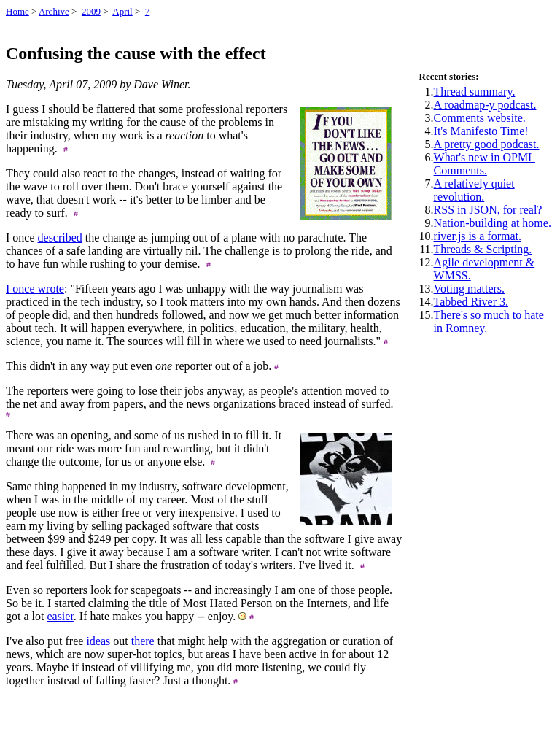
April (122, 11)
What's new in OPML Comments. (485, 164)
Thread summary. (475, 92)
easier (60, 616)
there (143, 641)
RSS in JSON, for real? (488, 210)
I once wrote (35, 289)
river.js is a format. (478, 236)
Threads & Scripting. (483, 249)
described (60, 238)
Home (17, 11)
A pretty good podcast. (487, 144)
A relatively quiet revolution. (474, 190)
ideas (98, 641)
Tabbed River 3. (471, 302)
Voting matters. (469, 289)
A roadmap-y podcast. (485, 105)
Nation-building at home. (493, 223)
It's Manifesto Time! (481, 131)
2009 (91, 11)
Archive (54, 11)
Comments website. (480, 118)
